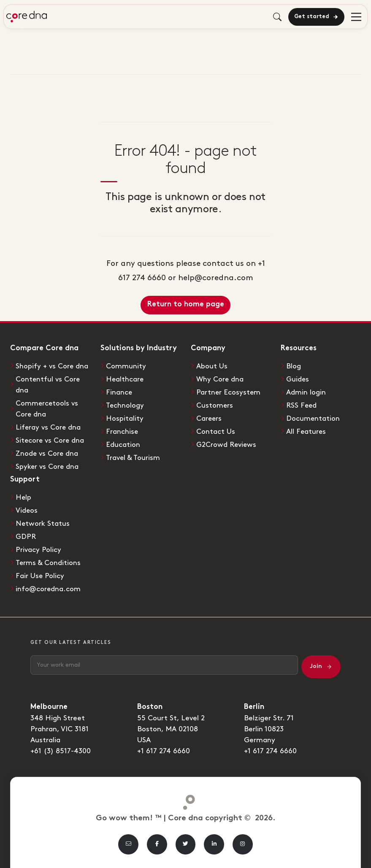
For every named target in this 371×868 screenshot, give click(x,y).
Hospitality (125, 419)
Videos (27, 511)
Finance (119, 392)
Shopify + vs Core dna (52, 366)
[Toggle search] (277, 17)
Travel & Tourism (133, 458)
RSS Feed (302, 406)
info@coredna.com (48, 589)
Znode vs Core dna (47, 454)
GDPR (26, 537)
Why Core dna (220, 379)
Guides (298, 379)
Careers (209, 419)
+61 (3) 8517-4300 (61, 751)
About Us (212, 366)
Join (321, 667)
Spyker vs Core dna (47, 467)
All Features (306, 432)
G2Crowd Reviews (227, 445)
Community (126, 366)
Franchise (122, 432)
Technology (125, 406)
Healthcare (125, 379)
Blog (294, 366)
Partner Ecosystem (229, 392)
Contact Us (216, 432)
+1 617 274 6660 (164, 751)
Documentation (313, 419)
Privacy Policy (38, 550)
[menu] (356, 17)
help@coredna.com (216, 278)
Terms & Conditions (48, 563)
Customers (215, 406)
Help (24, 498)
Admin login (306, 392)
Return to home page (186, 305)
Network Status (43, 524)
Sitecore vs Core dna (50, 441)
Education (123, 445)
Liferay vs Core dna (49, 427)
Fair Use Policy (40, 576)
